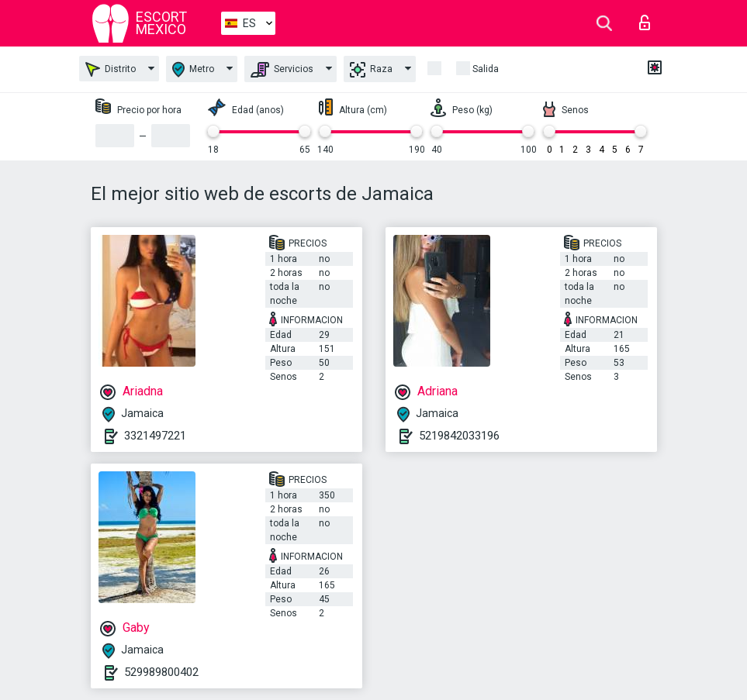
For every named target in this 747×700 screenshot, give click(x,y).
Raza (371, 70)
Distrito (111, 69)
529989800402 (161, 672)
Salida (486, 69)
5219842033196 (459, 436)
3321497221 (155, 436)
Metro (193, 69)
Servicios (282, 70)
